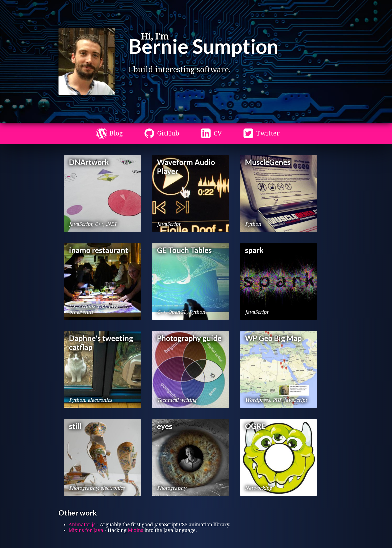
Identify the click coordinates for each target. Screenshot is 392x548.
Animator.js (82, 525)
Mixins (135, 530)
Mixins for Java (86, 530)
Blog (116, 133)
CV (218, 133)
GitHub (168, 133)
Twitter (268, 133)
